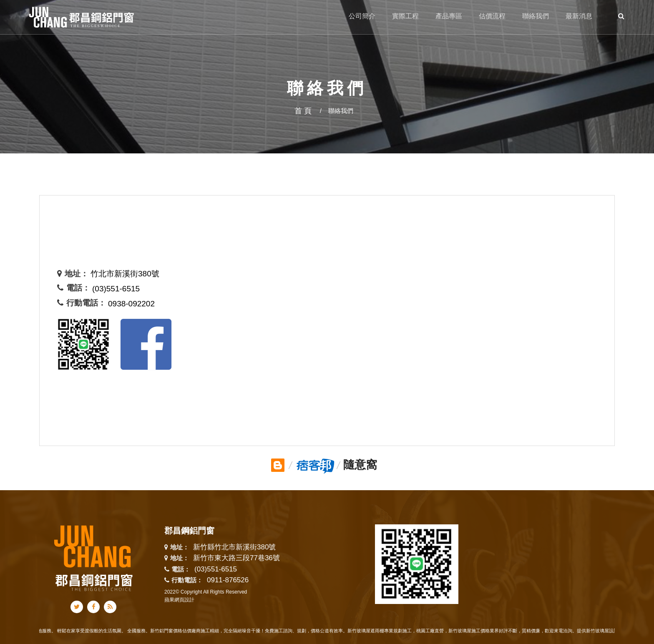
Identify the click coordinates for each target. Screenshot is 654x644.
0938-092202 (131, 304)
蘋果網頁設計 (179, 600)
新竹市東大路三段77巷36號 (236, 558)
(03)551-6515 (116, 289)
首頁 (304, 111)
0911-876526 (228, 580)
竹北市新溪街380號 (125, 274)
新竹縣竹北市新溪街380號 (234, 548)
